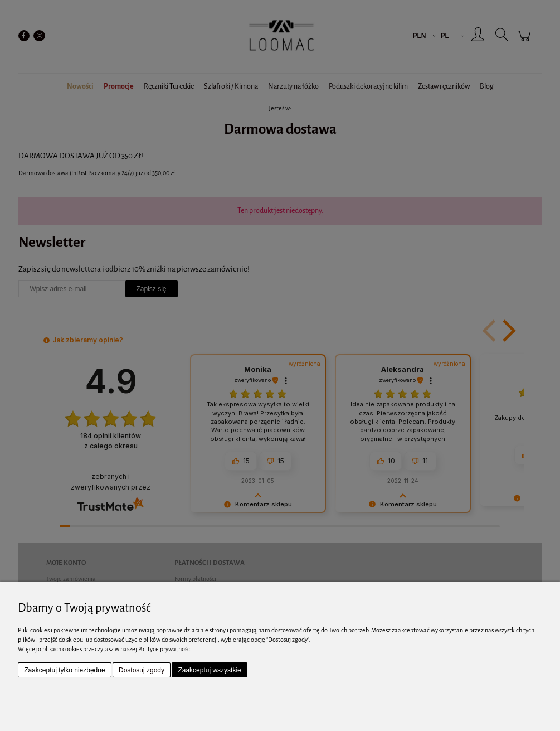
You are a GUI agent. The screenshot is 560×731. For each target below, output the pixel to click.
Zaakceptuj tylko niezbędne (64, 670)
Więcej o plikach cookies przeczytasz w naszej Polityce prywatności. (106, 649)
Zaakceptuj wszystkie (209, 670)
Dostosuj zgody (142, 670)
